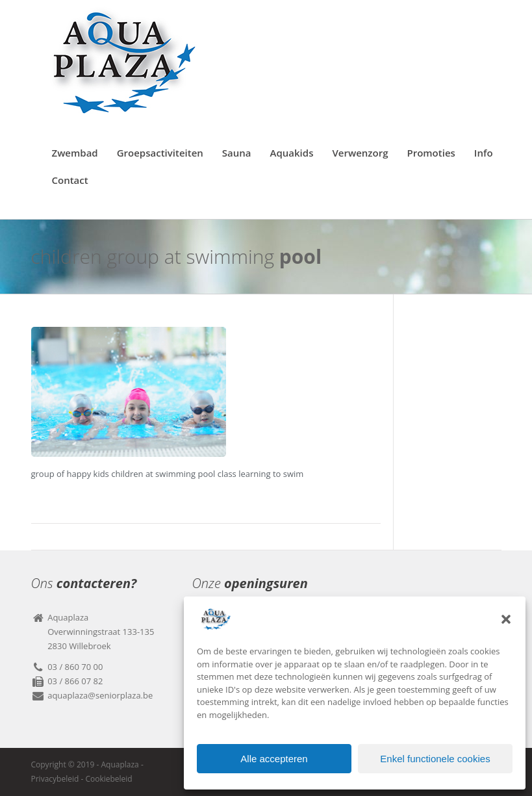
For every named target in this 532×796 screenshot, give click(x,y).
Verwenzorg (360, 153)
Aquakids (292, 153)
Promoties (431, 153)
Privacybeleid (55, 779)
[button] (506, 619)
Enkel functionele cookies (435, 759)
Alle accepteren (274, 759)
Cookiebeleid (108, 779)
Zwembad (75, 153)
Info (484, 153)
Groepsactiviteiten (160, 153)
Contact (70, 180)
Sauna (237, 153)
